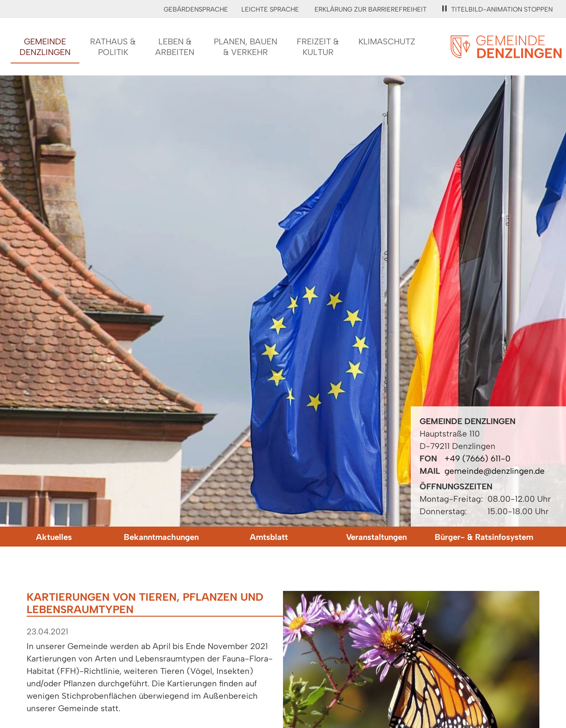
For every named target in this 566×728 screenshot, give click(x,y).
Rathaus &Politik (113, 47)
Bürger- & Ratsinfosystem (484, 537)
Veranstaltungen (376, 537)
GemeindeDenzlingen (45, 47)
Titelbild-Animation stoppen (497, 9)
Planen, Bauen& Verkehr (246, 47)
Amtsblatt (269, 537)
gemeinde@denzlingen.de (495, 471)
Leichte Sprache (270, 9)
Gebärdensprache (196, 9)
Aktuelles (54, 537)
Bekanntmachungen (161, 537)
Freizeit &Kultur (318, 47)
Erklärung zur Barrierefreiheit (371, 9)
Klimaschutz (387, 41)
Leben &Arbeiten (175, 47)
